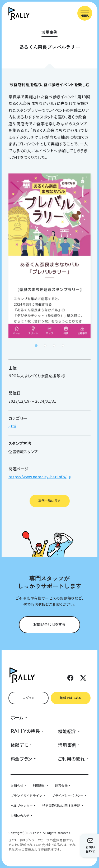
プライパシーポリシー (68, 795)
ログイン (29, 698)
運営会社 (61, 785)
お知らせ (17, 785)
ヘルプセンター (22, 805)
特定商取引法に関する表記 (61, 805)
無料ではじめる (70, 698)
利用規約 (39, 785)
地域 (12, 426)
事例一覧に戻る (49, 501)
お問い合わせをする (49, 624)
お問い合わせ (20, 816)
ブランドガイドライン (26, 795)
